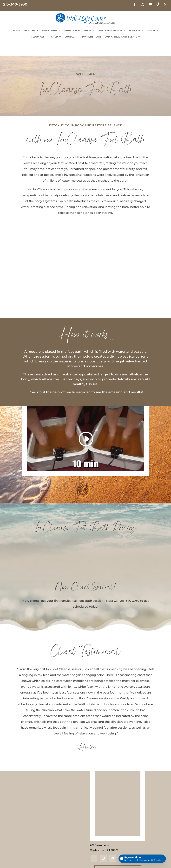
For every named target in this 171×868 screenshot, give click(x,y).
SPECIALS (153, 31)
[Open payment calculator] (142, 859)
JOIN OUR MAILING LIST (118, 855)
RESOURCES (38, 37)
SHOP (55, 37)
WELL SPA (135, 31)
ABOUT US (29, 31)
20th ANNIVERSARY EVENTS (121, 37)
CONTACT (70, 37)
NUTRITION (71, 31)
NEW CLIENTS (50, 31)
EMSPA (88, 31)
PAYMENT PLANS (92, 37)
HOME (16, 31)
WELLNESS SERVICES (110, 31)
